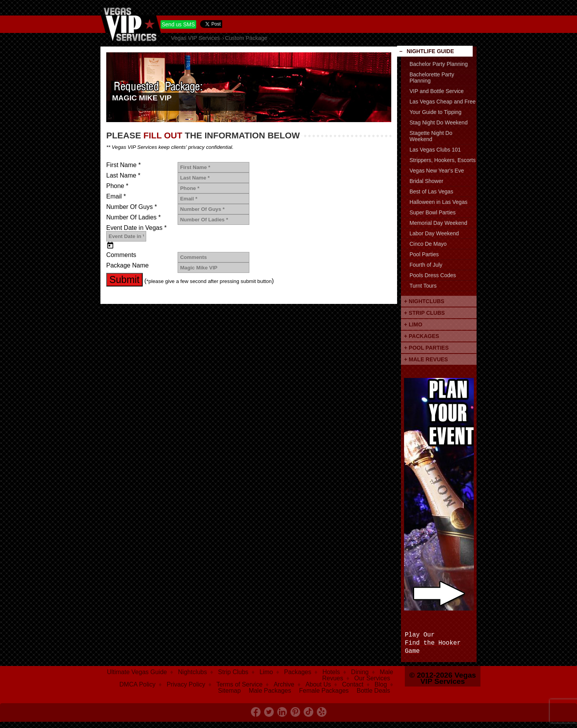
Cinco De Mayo (428, 244)
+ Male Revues (426, 359)
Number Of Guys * (132, 207)
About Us (318, 684)
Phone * (117, 186)
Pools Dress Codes (433, 275)
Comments (121, 255)
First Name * (124, 165)
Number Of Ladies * (134, 217)
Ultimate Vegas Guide (137, 672)
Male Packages (270, 691)
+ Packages (422, 336)
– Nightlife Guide (427, 51)
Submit (124, 279)
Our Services (372, 678)
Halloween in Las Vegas (438, 202)
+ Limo (413, 324)
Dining (360, 672)
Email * (116, 197)
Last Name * (123, 176)
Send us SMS (178, 24)
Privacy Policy (186, 684)
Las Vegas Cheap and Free (442, 102)
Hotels (331, 672)
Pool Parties (424, 254)
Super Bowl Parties (433, 212)
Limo (266, 672)
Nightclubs (193, 672)
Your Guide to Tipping (435, 112)
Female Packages (324, 691)
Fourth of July (426, 265)
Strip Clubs (233, 672)
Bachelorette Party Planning (432, 78)
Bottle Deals (373, 691)
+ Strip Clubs (424, 313)
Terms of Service (239, 684)
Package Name (127, 266)
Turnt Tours (423, 286)
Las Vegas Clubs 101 (435, 150)
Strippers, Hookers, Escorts (442, 160)
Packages (298, 672)
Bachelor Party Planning (439, 64)
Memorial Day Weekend (438, 223)
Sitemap (229, 691)
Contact (353, 684)
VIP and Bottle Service (437, 91)
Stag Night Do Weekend (439, 122)
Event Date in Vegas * (136, 228)
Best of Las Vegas (431, 191)
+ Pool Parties (426, 348)
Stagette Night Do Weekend (431, 136)
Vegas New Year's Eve (437, 171)
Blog (381, 684)
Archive (284, 684)
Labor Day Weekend (434, 233)
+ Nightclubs (424, 301)
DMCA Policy (137, 684)
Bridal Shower (426, 181)
